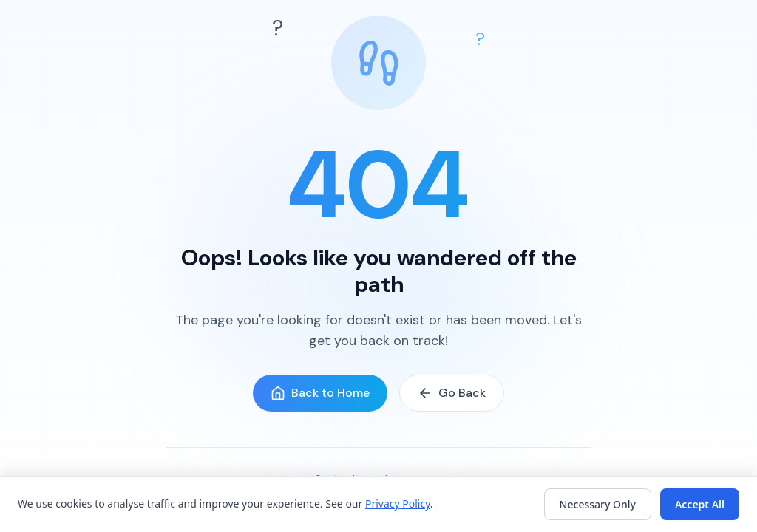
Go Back (452, 393)
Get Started (459, 505)
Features (290, 505)
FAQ (408, 505)
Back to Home (320, 393)
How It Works (355, 505)
